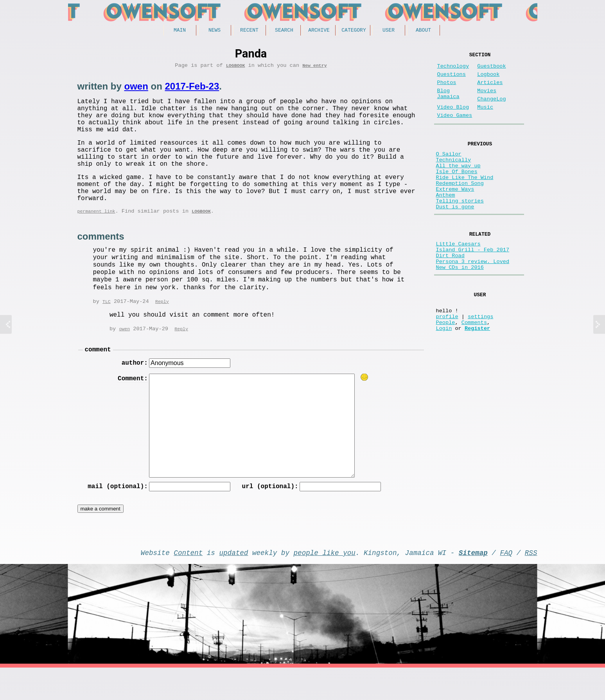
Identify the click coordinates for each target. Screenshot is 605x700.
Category (354, 31)
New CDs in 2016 (460, 306)
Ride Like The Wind (465, 199)
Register (477, 376)
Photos (447, 89)
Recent (249, 31)
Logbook (236, 68)
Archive (319, 31)
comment (98, 376)
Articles (490, 89)
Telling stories (460, 229)
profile (447, 361)
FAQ (506, 583)
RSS (531, 583)
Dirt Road (450, 291)
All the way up (458, 184)
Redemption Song (460, 207)
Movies (487, 99)
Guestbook (491, 69)
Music (485, 118)
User (389, 31)
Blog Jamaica (448, 102)
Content (188, 583)
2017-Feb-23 (192, 89)
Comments (474, 368)
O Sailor (449, 169)
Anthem (446, 221)
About (423, 31)
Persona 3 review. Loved (473, 298)
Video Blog (453, 118)
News (215, 31)
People (446, 368)
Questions (452, 79)
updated (234, 583)
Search (284, 31)
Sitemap (473, 583)
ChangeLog (491, 108)
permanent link (96, 235)
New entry (314, 68)
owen (136, 89)
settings (480, 361)
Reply (162, 327)
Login (444, 376)
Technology (453, 69)
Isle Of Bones (457, 192)
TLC (107, 327)
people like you (325, 583)
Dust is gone (455, 236)
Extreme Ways (455, 214)
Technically (454, 177)
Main (180, 31)
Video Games (455, 128)
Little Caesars (458, 276)
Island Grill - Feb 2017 (473, 284)
